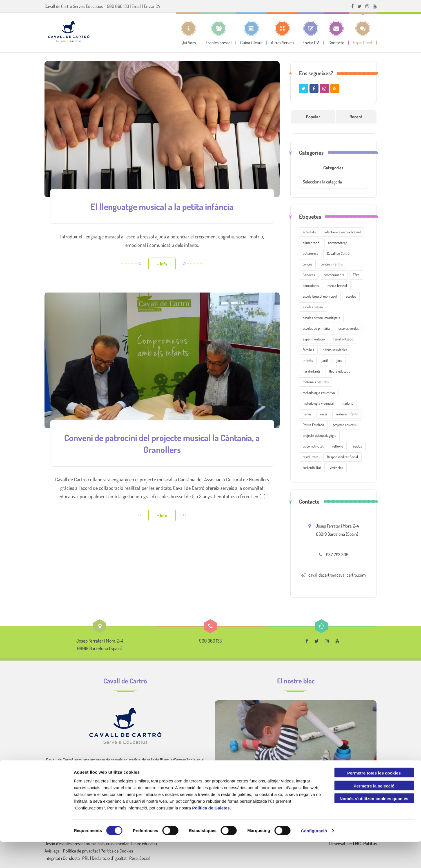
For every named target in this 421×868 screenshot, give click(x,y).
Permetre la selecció (374, 812)
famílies (308, 350)
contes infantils (332, 264)
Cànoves (309, 275)
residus (357, 446)
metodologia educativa (319, 393)
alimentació (311, 243)
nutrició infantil (347, 414)
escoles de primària (316, 328)
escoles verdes (349, 328)
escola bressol (337, 285)
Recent (356, 117)
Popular (313, 117)
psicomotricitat (313, 446)
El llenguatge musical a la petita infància (162, 206)
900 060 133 (118, 6)
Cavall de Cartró (338, 253)
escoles (351, 296)
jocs (339, 360)
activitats (309, 232)
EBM (356, 275)
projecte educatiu (345, 425)
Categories (333, 168)
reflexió (338, 446)
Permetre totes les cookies (374, 799)
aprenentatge (338, 243)
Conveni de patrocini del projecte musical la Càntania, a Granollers (162, 442)
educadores (311, 285)
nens (324, 414)
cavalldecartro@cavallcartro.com (337, 575)
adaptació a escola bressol (343, 232)
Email (136, 6)
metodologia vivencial (318, 403)
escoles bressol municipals (321, 318)
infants (308, 360)
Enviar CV (152, 6)
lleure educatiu (340, 371)
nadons (348, 403)
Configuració (314, 857)
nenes (307, 414)
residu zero (310, 457)
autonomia (310, 253)
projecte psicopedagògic (319, 435)
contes (307, 264)
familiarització (343, 339)
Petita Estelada (313, 425)
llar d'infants (312, 371)
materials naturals (316, 382)
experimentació (314, 339)
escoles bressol (313, 307)
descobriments (334, 275)
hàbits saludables (335, 350)
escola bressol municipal (320, 296)
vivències (336, 468)
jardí (325, 360)
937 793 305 (337, 555)
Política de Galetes (211, 834)
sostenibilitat (312, 468)
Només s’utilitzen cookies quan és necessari (374, 826)
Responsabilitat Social (342, 457)
